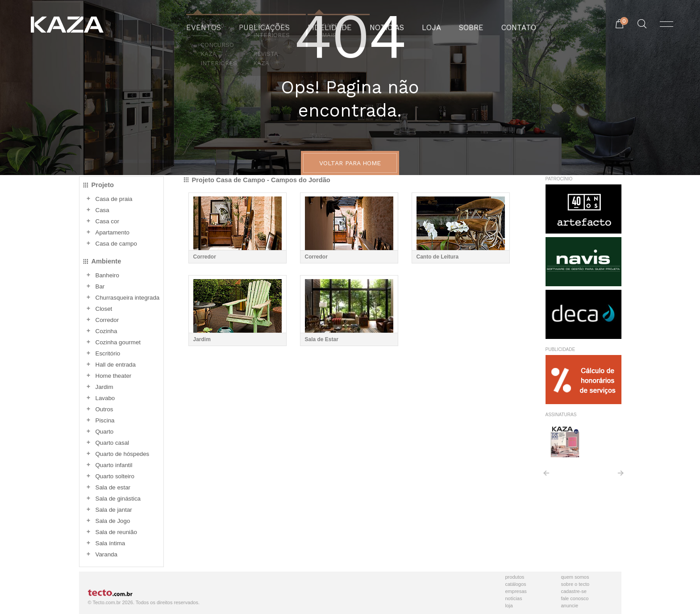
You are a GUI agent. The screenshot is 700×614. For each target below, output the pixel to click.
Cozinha (106, 331)
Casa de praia (114, 199)
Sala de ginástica (118, 499)
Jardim (104, 387)
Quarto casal (112, 443)
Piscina (105, 420)
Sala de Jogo (113, 521)
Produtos (515, 577)
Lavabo (105, 398)
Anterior (546, 476)
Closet (104, 309)
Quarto (105, 432)
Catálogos (516, 584)
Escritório (108, 353)
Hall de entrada (116, 365)
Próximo (621, 476)
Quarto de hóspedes (123, 454)
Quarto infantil (114, 465)
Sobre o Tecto (575, 584)
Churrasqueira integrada (128, 298)
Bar (100, 286)
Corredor (107, 320)
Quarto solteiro (115, 476)
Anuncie (570, 606)
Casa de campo (116, 244)
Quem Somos (575, 577)
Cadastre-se (574, 591)
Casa (102, 210)
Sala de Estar (322, 339)
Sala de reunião (116, 532)
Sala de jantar (114, 510)
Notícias (514, 598)
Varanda (106, 554)
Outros (104, 409)
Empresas (516, 591)
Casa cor (107, 221)
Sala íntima (110, 543)
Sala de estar (113, 487)
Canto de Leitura (438, 257)
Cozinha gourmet (118, 342)
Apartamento (112, 232)
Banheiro (107, 275)
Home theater (114, 376)
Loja (509, 606)
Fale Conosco (575, 598)
